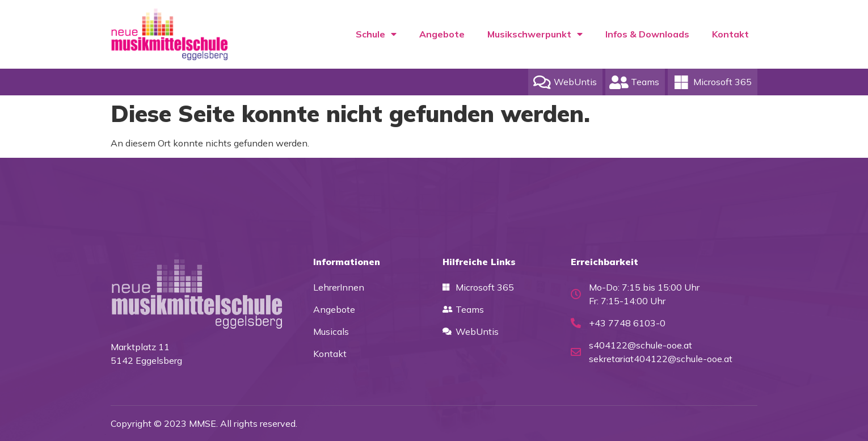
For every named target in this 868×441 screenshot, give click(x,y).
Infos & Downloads (647, 34)
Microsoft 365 (722, 82)
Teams (645, 82)
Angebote (442, 34)
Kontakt (730, 34)
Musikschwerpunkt (535, 34)
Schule (376, 34)
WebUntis (575, 82)
